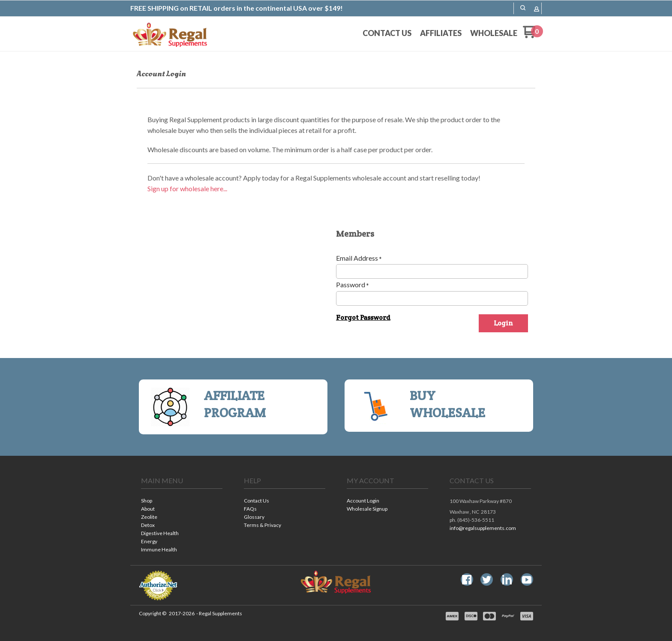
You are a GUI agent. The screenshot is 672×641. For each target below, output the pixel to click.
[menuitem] (387, 33)
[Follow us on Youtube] (527, 580)
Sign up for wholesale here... (187, 188)
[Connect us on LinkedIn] (507, 580)
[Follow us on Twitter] (487, 580)
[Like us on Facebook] (467, 580)
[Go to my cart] (533, 35)
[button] (523, 8)
